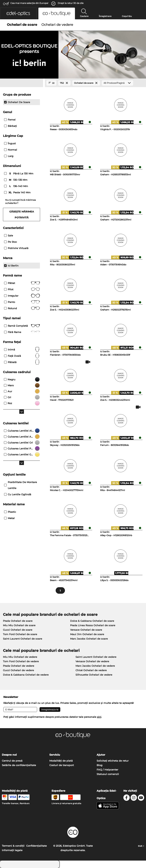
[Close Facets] (22, 83)
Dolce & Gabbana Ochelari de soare (92, 621)
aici (99, 717)
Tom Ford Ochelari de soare (20, 634)
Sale (9, 235)
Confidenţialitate (36, 846)
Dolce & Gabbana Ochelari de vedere (26, 675)
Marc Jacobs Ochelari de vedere (95, 666)
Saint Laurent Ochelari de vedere (96, 657)
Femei (10, 120)
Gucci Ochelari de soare (18, 630)
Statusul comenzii (108, 774)
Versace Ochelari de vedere (92, 661)
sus (141, 846)
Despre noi (9, 755)
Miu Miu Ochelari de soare (19, 625)
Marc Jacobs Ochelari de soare (89, 639)
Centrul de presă (12, 761)
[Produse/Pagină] (118, 83)
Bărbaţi (10, 126)
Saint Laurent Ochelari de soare (23, 639)
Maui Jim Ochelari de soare (87, 634)
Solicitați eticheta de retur (113, 761)
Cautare (84, 16)
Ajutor (101, 755)
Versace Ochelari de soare (86, 630)
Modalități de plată (61, 761)
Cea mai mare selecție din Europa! (29, 3)
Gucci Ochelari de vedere (18, 670)
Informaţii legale (12, 850)
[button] (18, 13)
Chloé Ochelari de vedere (91, 670)
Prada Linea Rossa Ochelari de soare (93, 625)
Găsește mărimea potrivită (22, 214)
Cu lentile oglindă (18, 494)
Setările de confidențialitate (19, 765)
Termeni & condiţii (13, 846)
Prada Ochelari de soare (18, 621)
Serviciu (55, 755)
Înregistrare (105, 16)
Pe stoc (10, 242)
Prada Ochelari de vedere (19, 666)
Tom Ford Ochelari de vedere (21, 661)
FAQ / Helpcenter (107, 770)
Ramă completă (22, 326)
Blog (100, 765)
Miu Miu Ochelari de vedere (20, 657)
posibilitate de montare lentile (20, 485)
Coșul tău (127, 16)
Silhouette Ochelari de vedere (94, 675)
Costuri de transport (62, 765)
